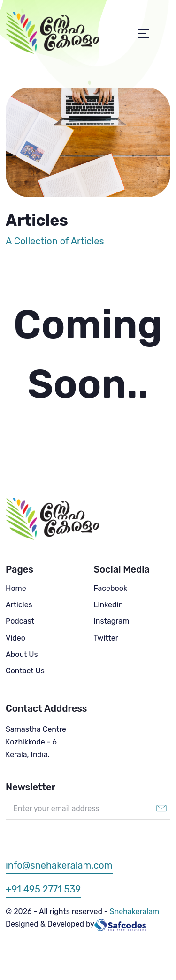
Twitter (106, 638)
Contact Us (25, 671)
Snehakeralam (135, 911)
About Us (22, 654)
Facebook (111, 588)
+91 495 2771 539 (43, 889)
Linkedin (109, 605)
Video (15, 638)
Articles (19, 605)
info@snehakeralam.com (59, 865)
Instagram (112, 621)
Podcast (20, 621)
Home (16, 588)
